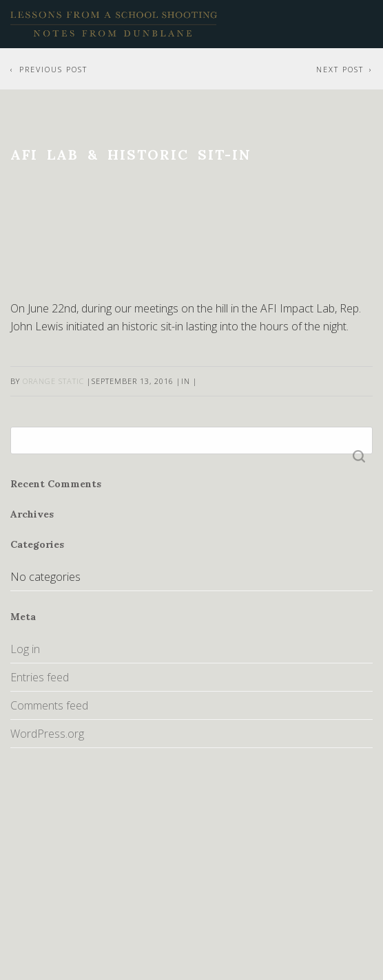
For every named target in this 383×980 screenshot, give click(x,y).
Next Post (340, 69)
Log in (25, 649)
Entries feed (40, 677)
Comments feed (49, 705)
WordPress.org (47, 734)
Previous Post (53, 69)
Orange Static (53, 381)
